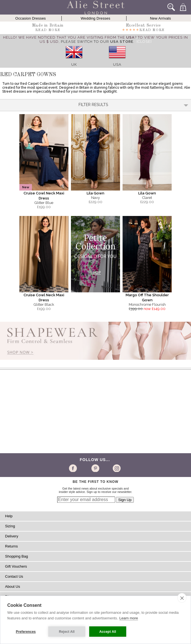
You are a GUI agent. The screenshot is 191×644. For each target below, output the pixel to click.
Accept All (108, 632)
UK (74, 64)
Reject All (67, 632)
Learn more (129, 618)
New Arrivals (161, 18)
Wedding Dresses (95, 18)
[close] (182, 598)
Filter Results (133, 105)
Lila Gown (95, 193)
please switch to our (97, 42)
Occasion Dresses (31, 18)
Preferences (26, 632)
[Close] (144, 42)
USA (117, 64)
